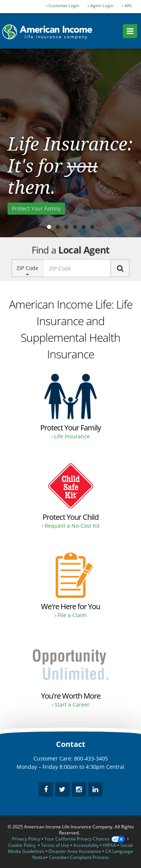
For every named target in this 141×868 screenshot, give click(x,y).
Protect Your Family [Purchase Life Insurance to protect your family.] (36, 208)
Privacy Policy (26, 839)
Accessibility (86, 845)
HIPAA (110, 845)
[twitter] (62, 790)
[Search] (120, 268)
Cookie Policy (22, 845)
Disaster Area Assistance (75, 851)
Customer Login (63, 6)
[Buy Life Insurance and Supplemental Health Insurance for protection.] (70, 407)
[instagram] (79, 790)
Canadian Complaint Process (79, 857)
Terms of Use (55, 845)
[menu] (130, 31)
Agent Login (101, 6)
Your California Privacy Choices (85, 839)
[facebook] (46, 790)
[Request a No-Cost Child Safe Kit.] (70, 497)
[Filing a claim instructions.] (70, 586)
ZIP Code (27, 270)
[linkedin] (96, 790)
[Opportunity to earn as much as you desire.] (70, 675)
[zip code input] (77, 268)
